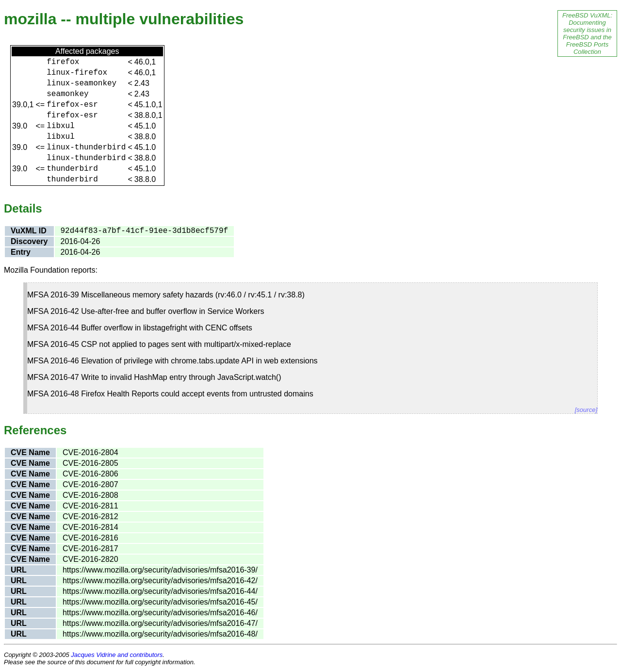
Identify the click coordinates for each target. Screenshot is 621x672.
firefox (63, 62)
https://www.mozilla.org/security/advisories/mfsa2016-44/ (160, 591)
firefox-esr (72, 105)
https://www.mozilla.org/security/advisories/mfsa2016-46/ (160, 613)
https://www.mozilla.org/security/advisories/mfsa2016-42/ (160, 581)
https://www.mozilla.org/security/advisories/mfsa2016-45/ (160, 602)
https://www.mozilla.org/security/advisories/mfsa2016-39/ (160, 570)
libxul (61, 126)
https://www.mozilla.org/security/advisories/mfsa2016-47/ (160, 623)
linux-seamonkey (82, 83)
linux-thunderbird (86, 148)
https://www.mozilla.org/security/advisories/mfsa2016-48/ (160, 634)
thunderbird (72, 169)
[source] (586, 410)
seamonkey (67, 94)
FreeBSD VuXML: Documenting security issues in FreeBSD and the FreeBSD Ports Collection (587, 33)
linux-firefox (77, 73)
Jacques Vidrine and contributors (117, 655)
